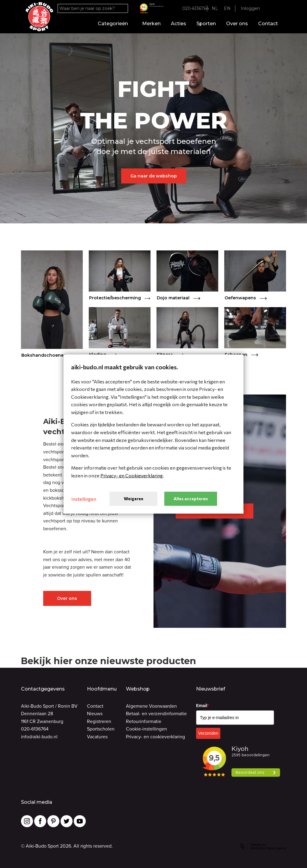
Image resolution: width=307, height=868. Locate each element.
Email (203, 706)
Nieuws (95, 714)
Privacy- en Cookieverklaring (132, 475)
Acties (179, 24)
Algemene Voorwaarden (151, 706)
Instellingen (84, 499)
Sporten (206, 24)
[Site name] (39, 17)
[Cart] (277, 9)
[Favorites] (269, 9)
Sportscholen (101, 729)
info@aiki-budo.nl (39, 737)
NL (215, 8)
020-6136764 (35, 729)
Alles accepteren (191, 499)
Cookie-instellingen (146, 729)
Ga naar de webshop (154, 176)
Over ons (237, 24)
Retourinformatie (144, 721)
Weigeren (134, 499)
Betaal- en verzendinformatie (156, 714)
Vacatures (97, 737)
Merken (151, 24)
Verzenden (208, 733)
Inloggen (250, 8)
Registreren (99, 721)
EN (227, 8)
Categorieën (115, 24)
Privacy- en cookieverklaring (155, 737)
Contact (268, 24)
